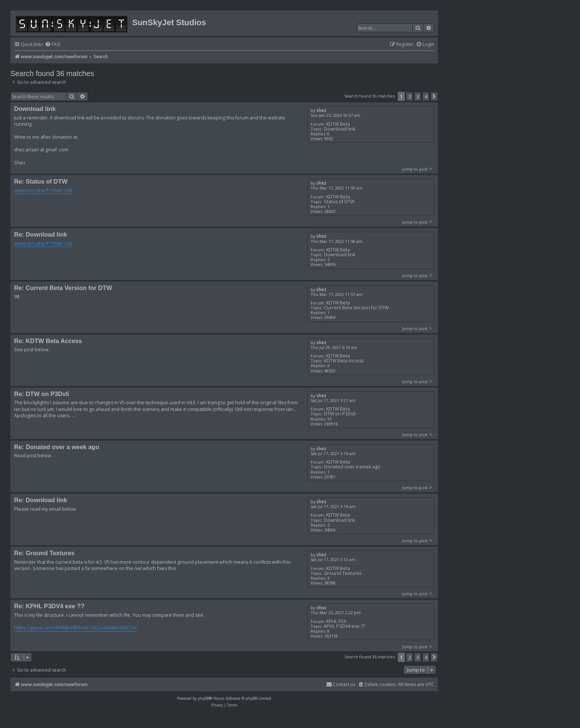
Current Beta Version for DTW (356, 308)
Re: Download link (41, 234)
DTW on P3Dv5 (340, 414)
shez (322, 110)
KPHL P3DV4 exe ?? (345, 626)
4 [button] (426, 96)
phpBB (204, 698)
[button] (434, 96)
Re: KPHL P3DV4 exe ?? (49, 606)
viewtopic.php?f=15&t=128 (43, 190)
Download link (340, 129)
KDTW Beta (338, 124)
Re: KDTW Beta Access (48, 341)
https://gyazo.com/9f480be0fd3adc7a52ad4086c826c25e (76, 628)
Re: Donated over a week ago (57, 447)
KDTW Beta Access (344, 361)
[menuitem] (53, 45)
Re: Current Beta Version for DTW (63, 288)
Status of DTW (339, 202)
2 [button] (409, 96)
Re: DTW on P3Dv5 (42, 394)
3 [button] (418, 96)
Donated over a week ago (352, 467)
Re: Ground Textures (44, 553)
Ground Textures (343, 573)
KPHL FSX (336, 621)
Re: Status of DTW (41, 181)
